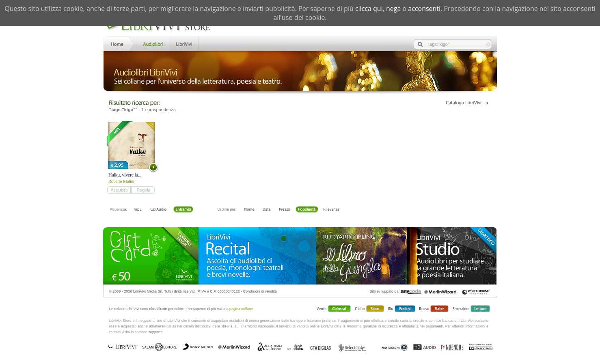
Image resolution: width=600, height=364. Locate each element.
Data (267, 210)
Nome (249, 210)
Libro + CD (159, 210)
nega (393, 9)
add (119, 190)
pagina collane (241, 309)
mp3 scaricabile (138, 210)
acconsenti (424, 9)
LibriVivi (184, 43)
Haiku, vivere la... (125, 175)
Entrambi (183, 210)
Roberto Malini (121, 181)
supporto (156, 332)
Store (152, 43)
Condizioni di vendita (260, 291)
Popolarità (307, 210)
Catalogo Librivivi (467, 103)
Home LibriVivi (119, 43)
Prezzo (284, 210)
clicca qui (369, 9)
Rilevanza (331, 210)
